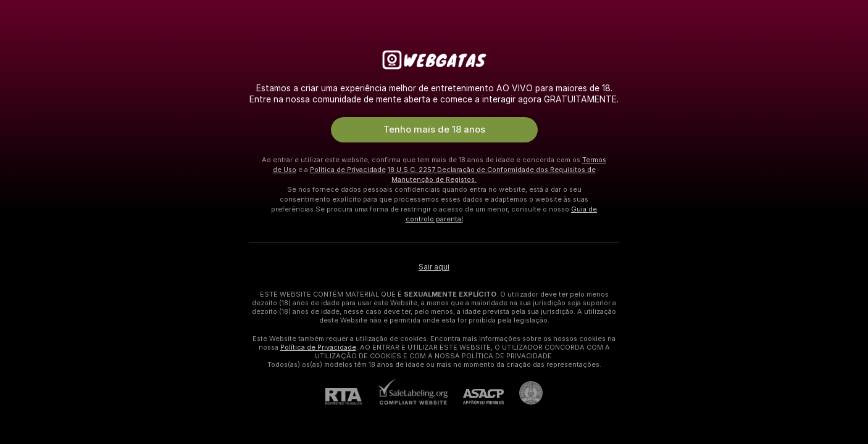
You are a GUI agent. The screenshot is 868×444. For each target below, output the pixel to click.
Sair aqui (434, 267)
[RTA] (351, 396)
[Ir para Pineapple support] (523, 393)
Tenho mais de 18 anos (434, 129)
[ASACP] (476, 397)
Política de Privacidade (348, 170)
